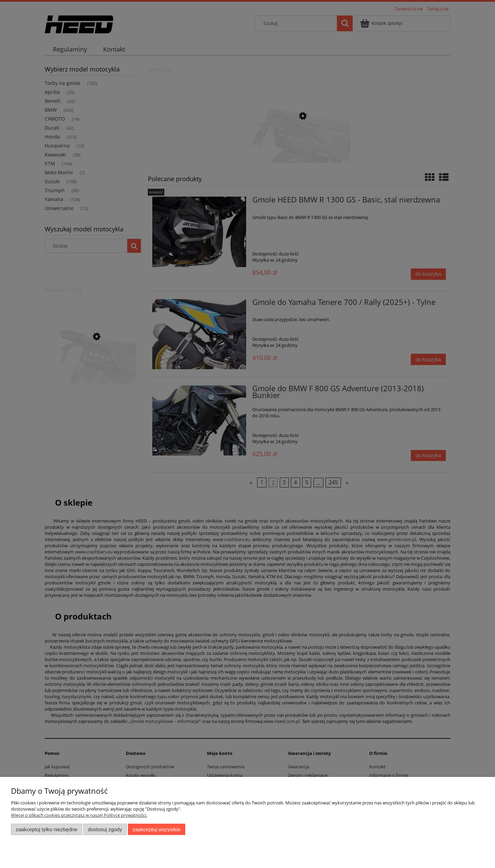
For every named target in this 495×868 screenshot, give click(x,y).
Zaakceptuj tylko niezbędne (47, 829)
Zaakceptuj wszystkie (157, 829)
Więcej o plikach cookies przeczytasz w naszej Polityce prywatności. (79, 815)
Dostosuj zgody (105, 829)
